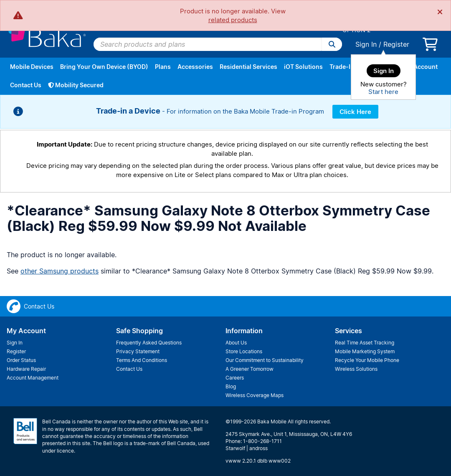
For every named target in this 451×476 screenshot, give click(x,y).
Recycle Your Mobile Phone (367, 360)
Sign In (366, 44)
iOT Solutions (303, 67)
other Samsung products (60, 271)
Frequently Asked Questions (149, 343)
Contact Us (26, 85)
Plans (163, 67)
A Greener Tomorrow (250, 369)
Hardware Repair (26, 369)
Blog (231, 386)
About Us (236, 343)
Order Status (21, 360)
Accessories (195, 67)
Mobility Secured (76, 85)
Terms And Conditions (142, 360)
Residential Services (248, 67)
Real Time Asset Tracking (365, 343)
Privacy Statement (138, 351)
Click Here (355, 112)
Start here (383, 92)
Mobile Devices (32, 67)
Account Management (33, 378)
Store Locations (244, 351)
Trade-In (342, 67)
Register (396, 44)
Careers (235, 378)
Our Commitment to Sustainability (265, 360)
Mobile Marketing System (365, 351)
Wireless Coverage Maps (255, 395)
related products (233, 20)
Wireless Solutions (356, 369)
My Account (421, 67)
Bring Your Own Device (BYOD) (104, 67)
